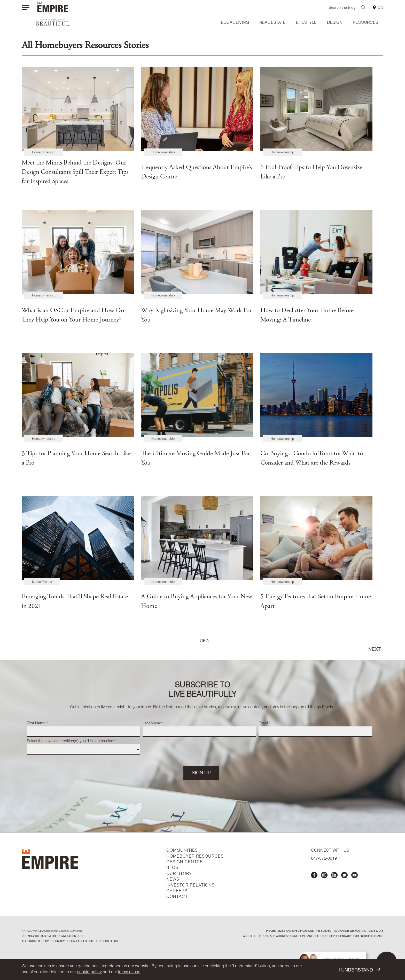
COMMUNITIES (182, 851)
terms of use (129, 973)
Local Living (235, 23)
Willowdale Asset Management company (53, 931)
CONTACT (177, 897)
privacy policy (64, 942)
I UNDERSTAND (359, 970)
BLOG (173, 868)
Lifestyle (306, 23)
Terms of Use (109, 942)
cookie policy (89, 973)
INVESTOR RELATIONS (190, 886)
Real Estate (272, 23)
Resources (365, 23)
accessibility (87, 942)
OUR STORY (179, 874)
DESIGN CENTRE (185, 863)
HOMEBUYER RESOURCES (195, 857)
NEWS (173, 880)
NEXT (375, 650)
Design (335, 23)
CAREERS (177, 891)
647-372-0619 (324, 859)
